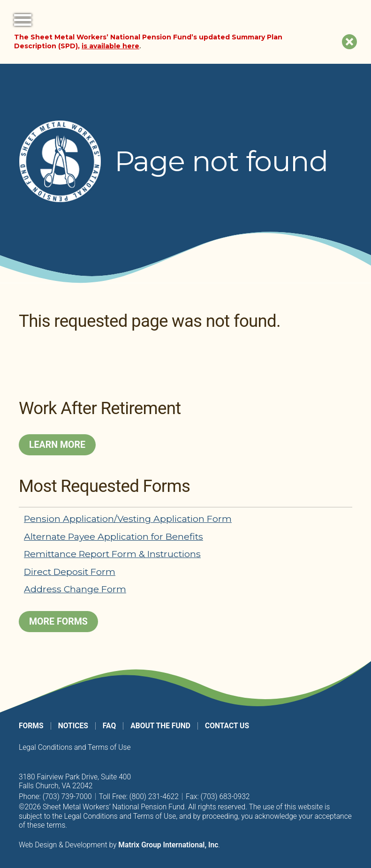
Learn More (57, 445)
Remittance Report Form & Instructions (112, 554)
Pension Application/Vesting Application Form (128, 519)
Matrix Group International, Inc (168, 845)
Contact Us (227, 726)
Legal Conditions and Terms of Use (75, 747)
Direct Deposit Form (70, 572)
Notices (73, 726)
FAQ (109, 726)
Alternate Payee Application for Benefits (114, 536)
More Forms (58, 622)
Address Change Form (75, 589)
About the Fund (160, 726)
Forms (31, 726)
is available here (110, 46)
